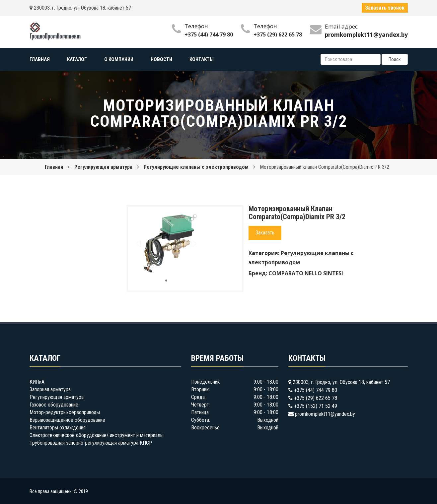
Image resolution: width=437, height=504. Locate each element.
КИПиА (37, 382)
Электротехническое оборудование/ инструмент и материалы (97, 435)
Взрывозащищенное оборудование (67, 420)
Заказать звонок (385, 8)
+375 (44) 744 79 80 (209, 34)
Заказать (265, 233)
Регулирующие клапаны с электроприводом (196, 167)
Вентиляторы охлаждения (58, 428)
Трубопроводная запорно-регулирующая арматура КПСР (91, 443)
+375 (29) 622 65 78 (278, 34)
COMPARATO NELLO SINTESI (306, 273)
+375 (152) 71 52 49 (316, 406)
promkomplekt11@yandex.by (325, 414)
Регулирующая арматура (103, 167)
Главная (54, 167)
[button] (193, 218)
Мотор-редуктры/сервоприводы (65, 412)
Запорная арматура (50, 389)
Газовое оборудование (54, 405)
